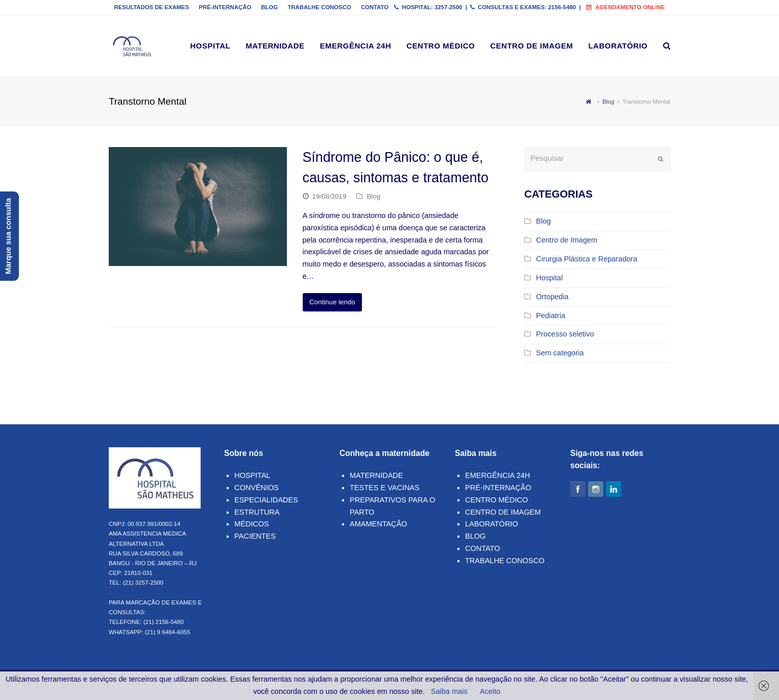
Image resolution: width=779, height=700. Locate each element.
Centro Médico (496, 500)
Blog (373, 196)
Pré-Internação (498, 488)
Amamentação (379, 524)
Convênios (257, 488)
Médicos (252, 524)
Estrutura (257, 512)
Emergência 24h (497, 475)
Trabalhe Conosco (505, 561)
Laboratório (492, 524)
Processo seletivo (565, 334)
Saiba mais (449, 691)
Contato (482, 548)
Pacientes (255, 536)
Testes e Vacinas (385, 488)
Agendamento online (626, 7)
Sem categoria (560, 353)
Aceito (490, 691)
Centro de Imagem (567, 240)
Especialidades (266, 500)
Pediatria (551, 316)
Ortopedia (552, 297)
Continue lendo (332, 302)
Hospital (549, 278)
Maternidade (376, 475)
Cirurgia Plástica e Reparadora (587, 259)
